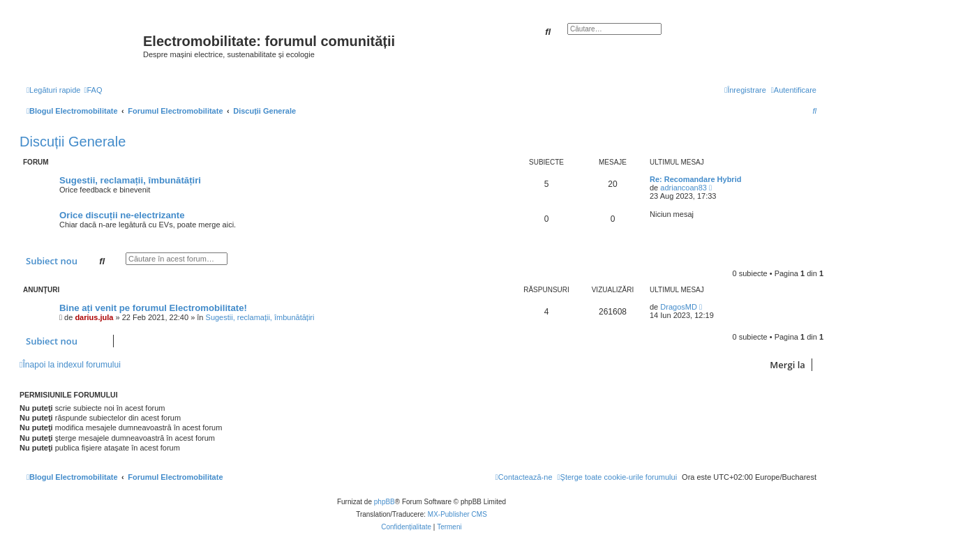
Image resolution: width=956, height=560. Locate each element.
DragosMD (679, 307)
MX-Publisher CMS (457, 514)
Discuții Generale (73, 142)
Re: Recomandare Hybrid (695, 179)
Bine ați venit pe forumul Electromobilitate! (153, 308)
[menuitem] (93, 90)
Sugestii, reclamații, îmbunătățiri (130, 180)
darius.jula (94, 317)
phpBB (384, 502)
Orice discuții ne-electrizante (122, 215)
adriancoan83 (684, 188)
